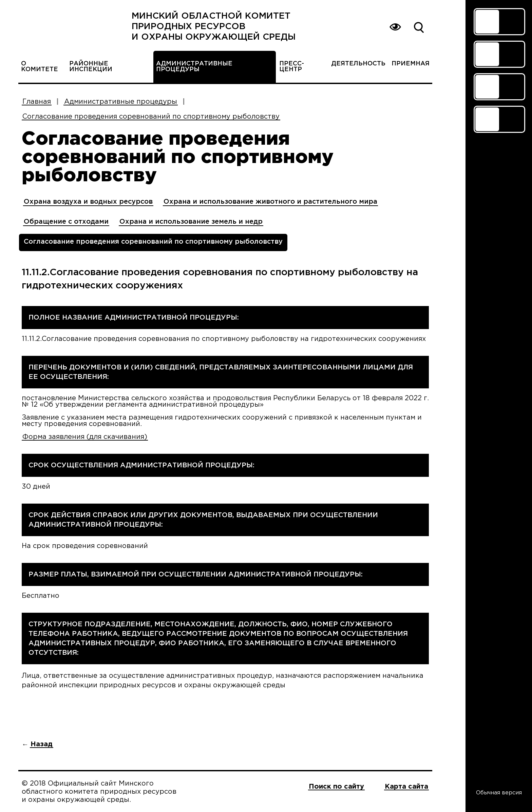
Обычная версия (499, 793)
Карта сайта (406, 787)
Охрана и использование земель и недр (191, 222)
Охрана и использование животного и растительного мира (270, 202)
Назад (42, 744)
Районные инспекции (91, 67)
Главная (37, 102)
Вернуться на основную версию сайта (395, 27)
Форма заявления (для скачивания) (85, 437)
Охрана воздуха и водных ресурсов (88, 202)
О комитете (40, 67)
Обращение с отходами (66, 222)
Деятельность (358, 64)
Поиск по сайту (419, 27)
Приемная (411, 64)
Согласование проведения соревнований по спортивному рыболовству (151, 117)
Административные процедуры (194, 67)
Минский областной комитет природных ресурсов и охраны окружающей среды (214, 27)
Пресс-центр (292, 67)
